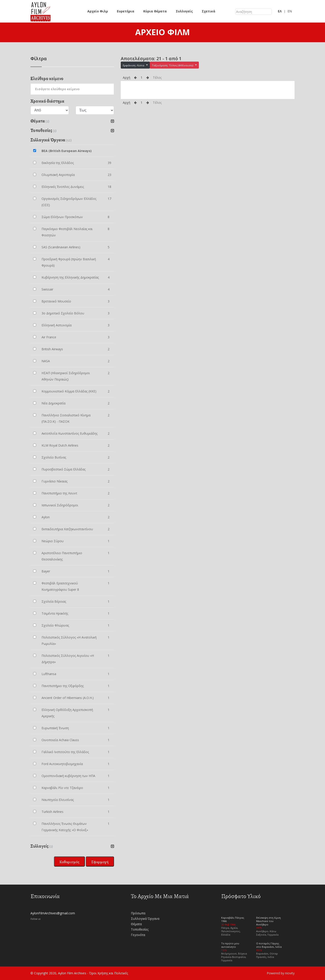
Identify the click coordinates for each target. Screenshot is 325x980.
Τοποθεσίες (140, 929)
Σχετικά (209, 11)
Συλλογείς (184, 11)
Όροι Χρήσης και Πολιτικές (109, 973)
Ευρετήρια (126, 11)
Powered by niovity (281, 973)
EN (290, 11)
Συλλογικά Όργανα (145, 919)
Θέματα (136, 924)
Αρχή (127, 77)
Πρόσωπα (138, 913)
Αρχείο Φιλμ (98, 11)
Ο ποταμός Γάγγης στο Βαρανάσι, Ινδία (269, 945)
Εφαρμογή (100, 862)
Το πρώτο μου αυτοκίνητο (230, 945)
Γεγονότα (138, 935)
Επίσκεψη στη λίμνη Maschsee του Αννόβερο (268, 921)
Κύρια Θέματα (155, 11)
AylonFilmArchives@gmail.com (53, 913)
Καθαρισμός (69, 862)
